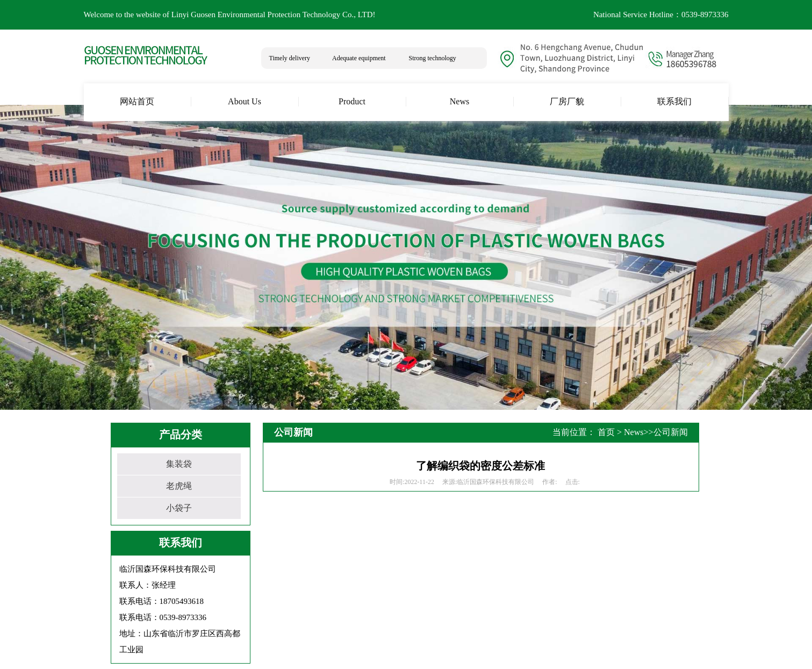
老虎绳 (179, 486)
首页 (606, 432)
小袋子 (179, 508)
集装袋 (179, 464)
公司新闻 (671, 432)
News (634, 432)
